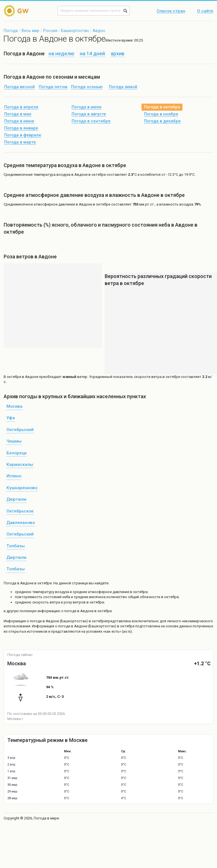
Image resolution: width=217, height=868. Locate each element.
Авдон (99, 31)
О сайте (205, 11)
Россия (50, 31)
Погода (11, 31)
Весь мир (30, 31)
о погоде (35, 621)
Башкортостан (75, 31)
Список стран (171, 11)
